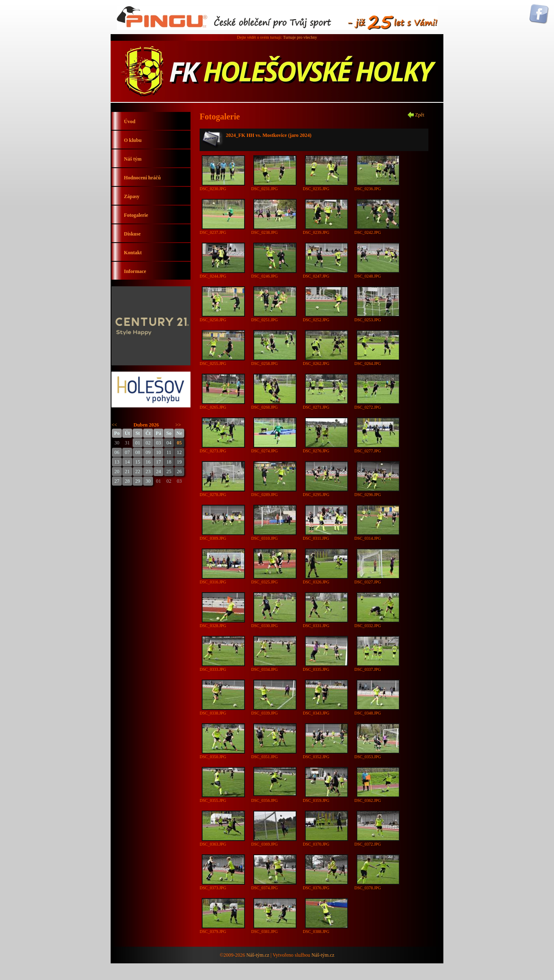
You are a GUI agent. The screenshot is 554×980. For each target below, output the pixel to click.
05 (179, 443)
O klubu (133, 140)
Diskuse (132, 234)
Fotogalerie (136, 215)
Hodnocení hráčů (142, 178)
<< (114, 425)
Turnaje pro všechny (300, 37)
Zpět (420, 115)
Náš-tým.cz (258, 955)
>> (178, 425)
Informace (135, 271)
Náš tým (133, 159)
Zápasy (132, 196)
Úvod (130, 122)
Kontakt (133, 253)
